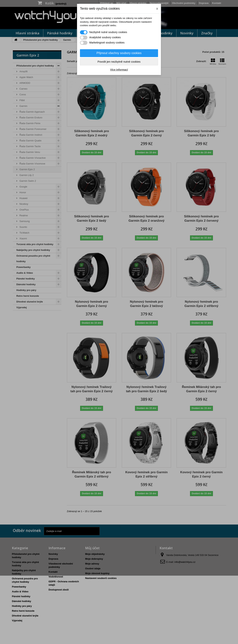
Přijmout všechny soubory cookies (119, 53)
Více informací (119, 70)
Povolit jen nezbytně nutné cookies (119, 62)
